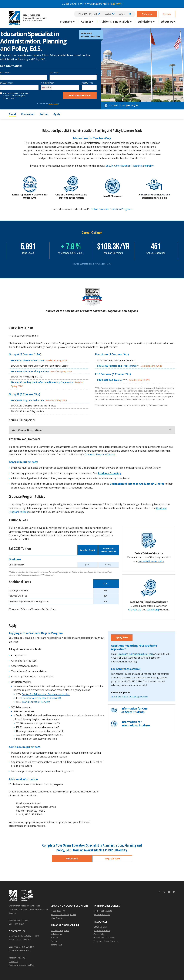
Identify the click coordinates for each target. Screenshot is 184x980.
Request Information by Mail (21, 965)
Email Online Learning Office (64, 914)
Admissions (57, 934)
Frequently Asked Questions (107, 941)
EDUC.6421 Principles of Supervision (30, 371)
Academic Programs (60, 930)
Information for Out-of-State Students (135, 710)
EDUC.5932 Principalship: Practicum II (117, 366)
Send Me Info (80, 95)
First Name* (5, 72)
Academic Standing (109, 473)
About (12, 114)
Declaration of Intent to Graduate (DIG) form (137, 484)
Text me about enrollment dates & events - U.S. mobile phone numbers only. (16, 96)
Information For (88, 14)
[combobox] (46, 87)
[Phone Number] (60, 87)
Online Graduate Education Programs (112, 209)
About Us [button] (167, 22)
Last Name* (54, 72)
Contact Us (14, 961)
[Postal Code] (89, 87)
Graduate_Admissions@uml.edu (135, 654)
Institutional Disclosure (104, 938)
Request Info (112, 859)
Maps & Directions (102, 930)
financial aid (135, 610)
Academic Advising (17, 958)
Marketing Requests (103, 911)
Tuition (44, 114)
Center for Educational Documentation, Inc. (46, 694)
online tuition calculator (151, 561)
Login (122, 14)
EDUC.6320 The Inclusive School (28, 360)
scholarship (153, 610)
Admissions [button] (145, 22)
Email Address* (7, 83)
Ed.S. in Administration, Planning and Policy (130, 166)
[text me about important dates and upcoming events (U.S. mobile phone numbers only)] (1, 93)
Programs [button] (66, 22)
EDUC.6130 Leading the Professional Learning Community (42, 382)
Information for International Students (136, 723)
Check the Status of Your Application (129, 696)
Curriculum (28, 114)
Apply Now (147, 14)
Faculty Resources (102, 914)
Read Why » (116, 4)
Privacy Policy (54, 103)
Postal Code (87, 83)
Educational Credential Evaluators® (41, 698)
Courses (55, 938)
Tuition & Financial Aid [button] (115, 22)
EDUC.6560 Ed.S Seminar (110, 380)
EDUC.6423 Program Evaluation (28, 400)
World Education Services (36, 702)
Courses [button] (86, 22)
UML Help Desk (101, 927)
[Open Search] (130, 14)
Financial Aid (57, 945)
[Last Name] (73, 77)
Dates (108, 14)
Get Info (167, 14)
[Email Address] (19, 87)
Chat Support (57, 918)
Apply (57, 114)
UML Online (27, 18)
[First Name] (24, 77)
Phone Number (47, 83)
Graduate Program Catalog (100, 454)
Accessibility (99, 934)
